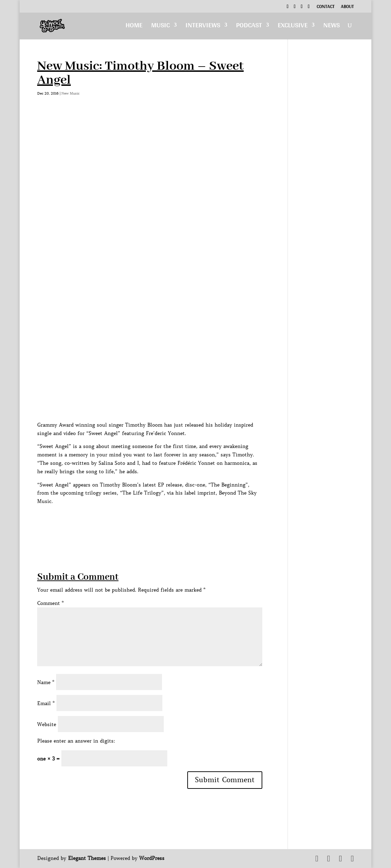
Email (46, 703)
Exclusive (293, 27)
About (347, 7)
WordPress (152, 858)
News (332, 27)
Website (47, 724)
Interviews (203, 27)
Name (46, 682)
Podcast (249, 27)
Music (160, 27)
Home (134, 27)
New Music (70, 93)
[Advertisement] (165, 522)
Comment (50, 603)
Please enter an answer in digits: (76, 741)
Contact (326, 7)
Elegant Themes (87, 858)
